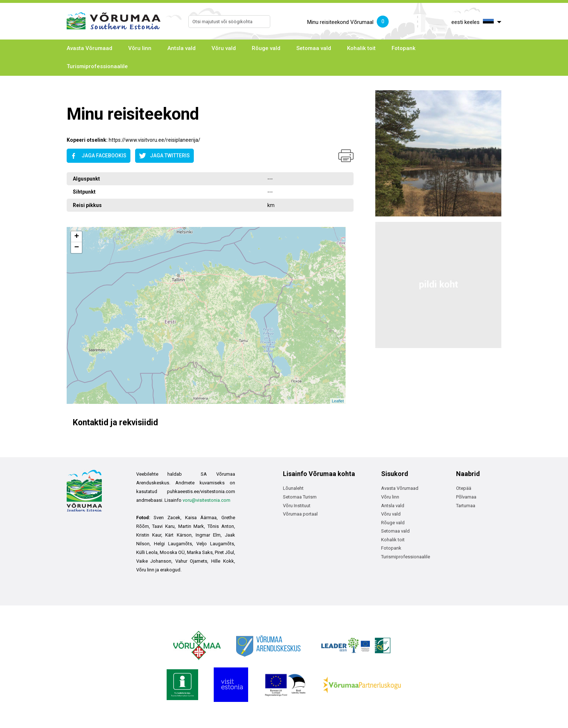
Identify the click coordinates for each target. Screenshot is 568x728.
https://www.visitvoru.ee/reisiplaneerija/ (154, 140)
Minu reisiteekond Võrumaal (348, 22)
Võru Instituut (297, 506)
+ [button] (77, 237)
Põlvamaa (466, 497)
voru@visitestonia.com (206, 500)
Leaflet (338, 401)
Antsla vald (181, 48)
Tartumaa (466, 506)
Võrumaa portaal (300, 514)
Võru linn (140, 48)
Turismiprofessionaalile (97, 66)
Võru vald (224, 48)
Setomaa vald (314, 48)
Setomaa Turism (300, 497)
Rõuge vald (266, 48)
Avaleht (74, 93)
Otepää (464, 488)
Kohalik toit (361, 48)
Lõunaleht (293, 488)
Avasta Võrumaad (89, 48)
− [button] (77, 248)
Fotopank (404, 48)
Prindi (346, 156)
